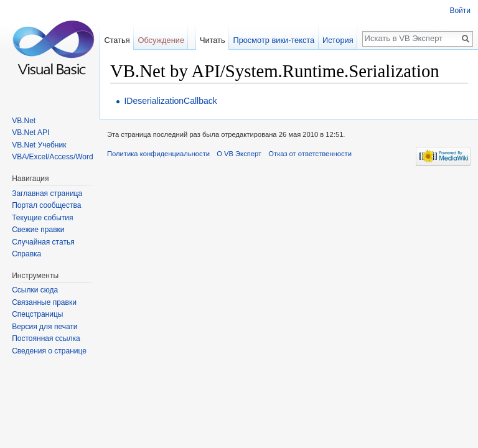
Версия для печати (45, 327)
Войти (460, 11)
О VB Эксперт (239, 154)
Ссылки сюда (35, 290)
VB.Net (24, 121)
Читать (213, 40)
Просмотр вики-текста (274, 40)
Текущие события (42, 218)
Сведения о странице (49, 351)
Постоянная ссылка (46, 338)
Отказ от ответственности (310, 154)
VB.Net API (30, 133)
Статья (117, 40)
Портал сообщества (46, 205)
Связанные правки (44, 302)
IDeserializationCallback (170, 101)
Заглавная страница (47, 194)
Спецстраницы (37, 314)
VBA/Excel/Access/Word (53, 157)
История (338, 40)
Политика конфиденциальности (158, 154)
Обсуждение (161, 40)
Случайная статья (43, 242)
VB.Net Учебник (39, 145)
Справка (26, 254)
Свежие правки (38, 230)
